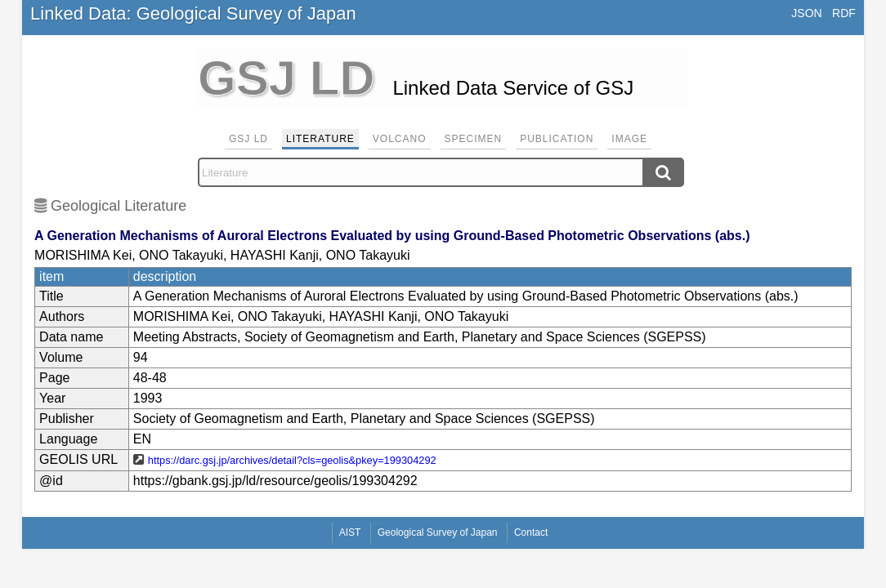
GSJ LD (248, 139)
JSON (806, 13)
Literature (320, 139)
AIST (350, 532)
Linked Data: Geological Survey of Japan (193, 13)
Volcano (400, 139)
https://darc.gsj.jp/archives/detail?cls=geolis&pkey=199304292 (292, 460)
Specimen (474, 139)
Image (629, 139)
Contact (531, 532)
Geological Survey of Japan (438, 532)
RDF (844, 13)
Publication (557, 139)
